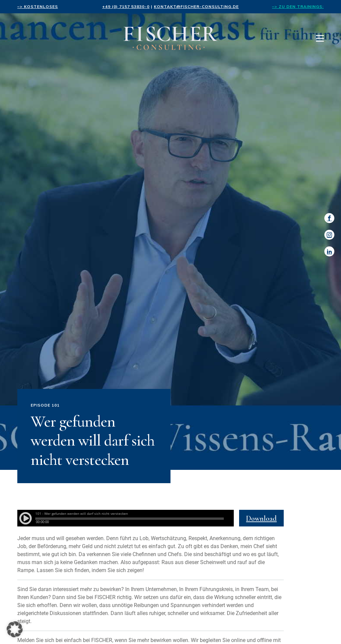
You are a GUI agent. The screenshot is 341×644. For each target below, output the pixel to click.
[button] (15, 629)
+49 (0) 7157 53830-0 (126, 6)
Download (261, 518)
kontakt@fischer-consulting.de (196, 6)
